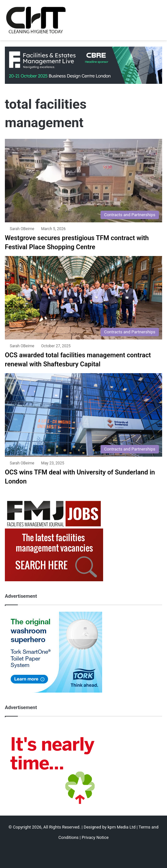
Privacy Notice (95, 837)
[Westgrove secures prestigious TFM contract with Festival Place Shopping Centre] (83, 181)
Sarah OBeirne (22, 229)
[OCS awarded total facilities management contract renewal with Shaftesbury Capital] (83, 298)
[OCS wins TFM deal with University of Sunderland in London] (83, 415)
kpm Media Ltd (122, 827)
